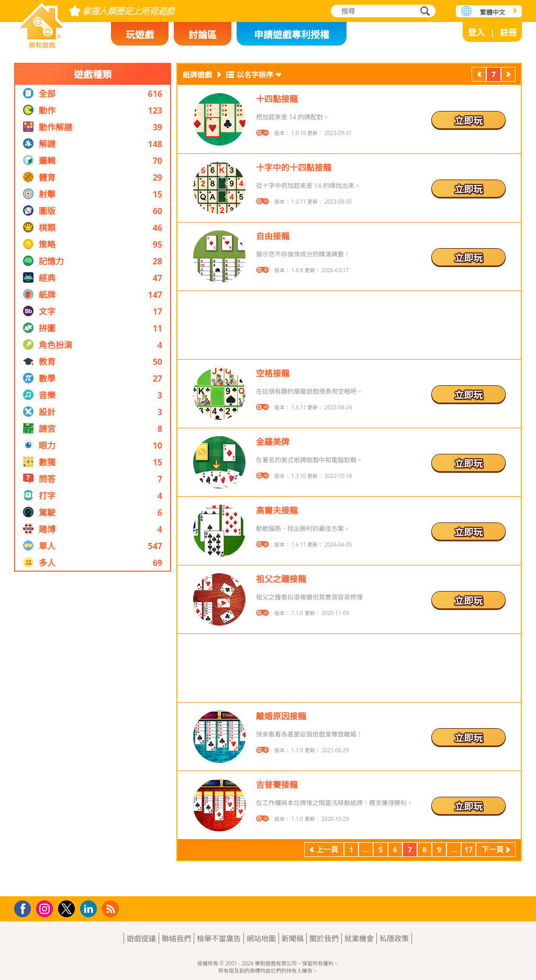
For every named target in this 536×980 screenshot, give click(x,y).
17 (468, 849)
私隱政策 (394, 938)
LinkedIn (90, 909)
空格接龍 (273, 373)
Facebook (25, 907)
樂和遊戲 (42, 22)
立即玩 (468, 120)
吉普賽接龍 (277, 785)
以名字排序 (255, 75)
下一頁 (508, 75)
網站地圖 (261, 938)
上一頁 (479, 75)
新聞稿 (293, 938)
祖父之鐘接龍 (281, 579)
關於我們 (324, 938)
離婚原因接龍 (281, 716)
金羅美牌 (273, 442)
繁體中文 (493, 12)
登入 (476, 32)
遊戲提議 (141, 938)
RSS (112, 909)
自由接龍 (273, 236)
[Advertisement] (93, 734)
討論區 (203, 35)
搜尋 (423, 12)
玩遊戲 (140, 35)
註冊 (508, 32)
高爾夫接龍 (277, 510)
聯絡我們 (176, 938)
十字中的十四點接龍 (294, 168)
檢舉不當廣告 (219, 938)
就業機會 (359, 938)
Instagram (46, 908)
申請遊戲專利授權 (292, 35)
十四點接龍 (277, 99)
